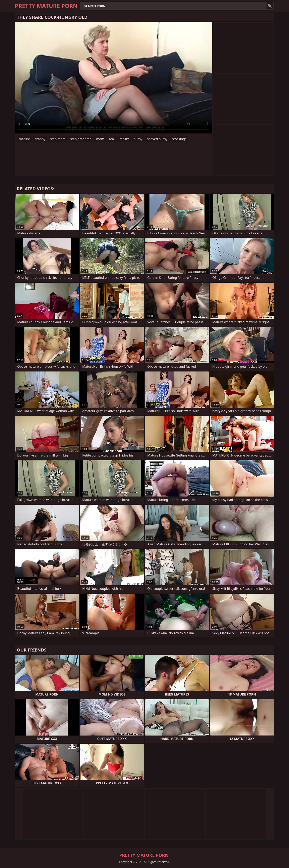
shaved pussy (157, 139)
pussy (138, 139)
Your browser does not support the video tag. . (114, 78)
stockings (179, 139)
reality (124, 139)
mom (100, 139)
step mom (58, 139)
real (112, 139)
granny (40, 139)
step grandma (81, 139)
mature (24, 139)
